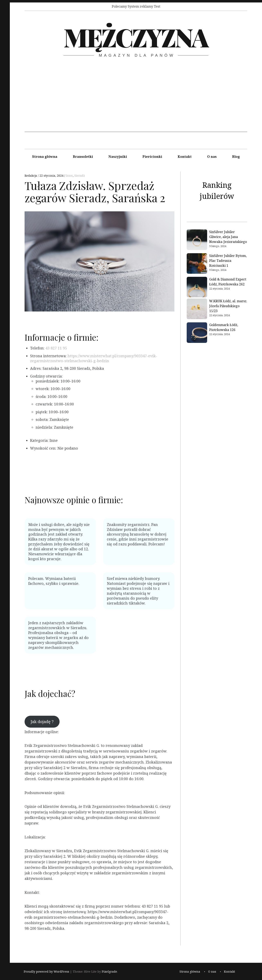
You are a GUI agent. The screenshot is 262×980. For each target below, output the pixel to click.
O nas (212, 157)
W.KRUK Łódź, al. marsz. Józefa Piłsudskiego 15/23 (228, 306)
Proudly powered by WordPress (46, 971)
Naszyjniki (118, 157)
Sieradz (80, 176)
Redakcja (31, 176)
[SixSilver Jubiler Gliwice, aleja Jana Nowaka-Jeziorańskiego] (197, 240)
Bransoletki (83, 157)
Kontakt (185, 157)
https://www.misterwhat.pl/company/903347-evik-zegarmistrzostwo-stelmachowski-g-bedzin (94, 358)
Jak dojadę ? (42, 721)
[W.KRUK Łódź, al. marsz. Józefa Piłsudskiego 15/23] (197, 309)
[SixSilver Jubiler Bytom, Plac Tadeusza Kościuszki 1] (197, 264)
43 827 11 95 (56, 348)
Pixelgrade (109, 971)
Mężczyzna (136, 37)
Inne (69, 176)
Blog (236, 157)
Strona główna (45, 157)
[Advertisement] (136, 103)
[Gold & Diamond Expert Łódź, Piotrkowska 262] (197, 288)
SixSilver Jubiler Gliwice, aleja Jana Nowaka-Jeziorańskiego (228, 237)
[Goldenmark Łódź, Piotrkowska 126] (197, 333)
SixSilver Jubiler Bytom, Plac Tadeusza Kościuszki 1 (228, 261)
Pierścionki (152, 157)
